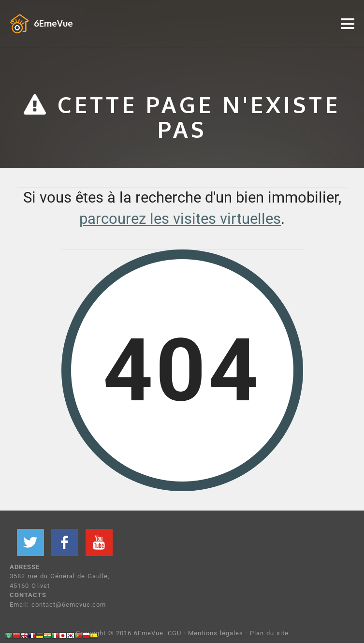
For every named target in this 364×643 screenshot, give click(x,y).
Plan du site (269, 633)
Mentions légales (216, 633)
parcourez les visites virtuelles (180, 219)
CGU (175, 633)
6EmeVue (53, 23)
